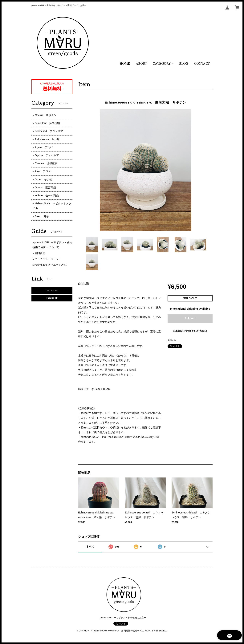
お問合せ (40, 253)
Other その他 (44, 179)
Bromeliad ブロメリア (49, 131)
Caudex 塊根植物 (46, 163)
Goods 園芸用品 (45, 187)
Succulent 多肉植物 (47, 123)
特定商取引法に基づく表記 (51, 265)
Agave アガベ (44, 147)
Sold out (190, 318)
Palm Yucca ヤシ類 (47, 139)
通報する (172, 340)
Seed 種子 (42, 216)
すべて (90, 547)
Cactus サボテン (46, 115)
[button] (163, 64)
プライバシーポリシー (48, 259)
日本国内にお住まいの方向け (190, 331)
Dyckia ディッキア (47, 155)
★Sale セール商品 (47, 195)
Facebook (52, 298)
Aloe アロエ (43, 171)
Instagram (52, 291)
